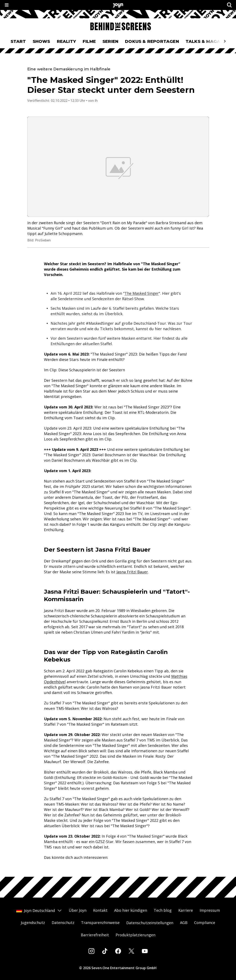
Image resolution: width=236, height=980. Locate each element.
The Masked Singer (142, 293)
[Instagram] (91, 951)
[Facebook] (118, 951)
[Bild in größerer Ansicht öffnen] (118, 167)
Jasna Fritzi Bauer (132, 572)
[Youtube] (145, 951)
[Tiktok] (105, 951)
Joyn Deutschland (39, 910)
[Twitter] (131, 951)
